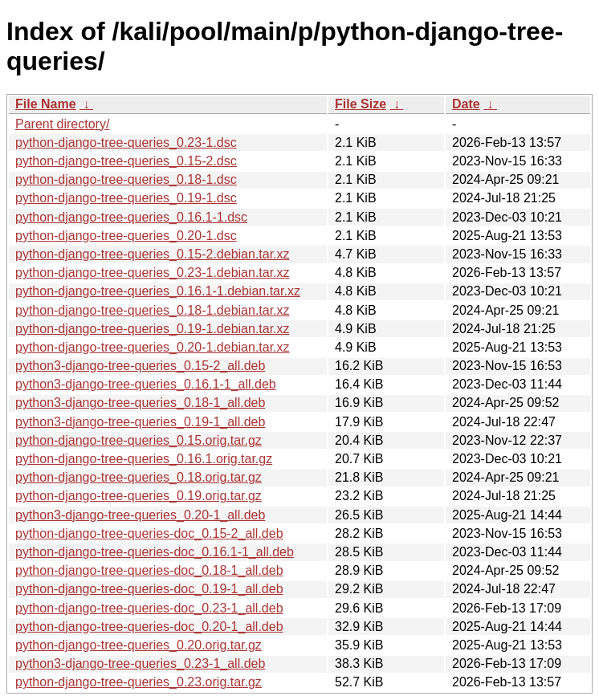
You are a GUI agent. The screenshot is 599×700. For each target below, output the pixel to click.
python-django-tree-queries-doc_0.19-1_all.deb (149, 589)
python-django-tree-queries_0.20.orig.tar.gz (139, 645)
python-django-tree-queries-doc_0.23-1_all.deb (149, 608)
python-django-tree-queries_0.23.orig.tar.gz (139, 682)
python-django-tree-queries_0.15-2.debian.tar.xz (153, 254)
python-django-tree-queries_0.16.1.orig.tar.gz (144, 459)
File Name (46, 104)
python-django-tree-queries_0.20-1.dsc (126, 236)
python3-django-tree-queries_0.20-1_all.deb (140, 515)
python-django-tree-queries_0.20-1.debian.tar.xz (153, 347)
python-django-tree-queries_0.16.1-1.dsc (131, 217)
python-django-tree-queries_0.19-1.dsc (126, 198)
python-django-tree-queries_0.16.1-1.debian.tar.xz (158, 291)
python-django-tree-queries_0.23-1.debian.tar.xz (153, 273)
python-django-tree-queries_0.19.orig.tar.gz (139, 496)
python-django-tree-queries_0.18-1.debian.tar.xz (153, 310)
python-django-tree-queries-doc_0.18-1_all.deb (149, 570)
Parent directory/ (62, 124)
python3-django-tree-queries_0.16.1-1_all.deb (146, 384)
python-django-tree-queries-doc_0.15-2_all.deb (149, 533)
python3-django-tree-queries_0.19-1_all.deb (140, 422)
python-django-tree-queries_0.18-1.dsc (126, 179)
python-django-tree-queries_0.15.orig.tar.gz (139, 440)
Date (466, 104)
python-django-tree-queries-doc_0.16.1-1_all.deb (155, 552)
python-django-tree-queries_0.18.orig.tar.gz (139, 477)
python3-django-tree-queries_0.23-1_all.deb (140, 663)
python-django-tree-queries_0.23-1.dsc (126, 142)
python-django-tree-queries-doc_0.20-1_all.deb (149, 627)
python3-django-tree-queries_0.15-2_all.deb (140, 366)
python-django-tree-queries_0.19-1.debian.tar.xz (153, 329)
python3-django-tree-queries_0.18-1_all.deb (140, 403)
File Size (361, 104)
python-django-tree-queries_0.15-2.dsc (126, 161)
